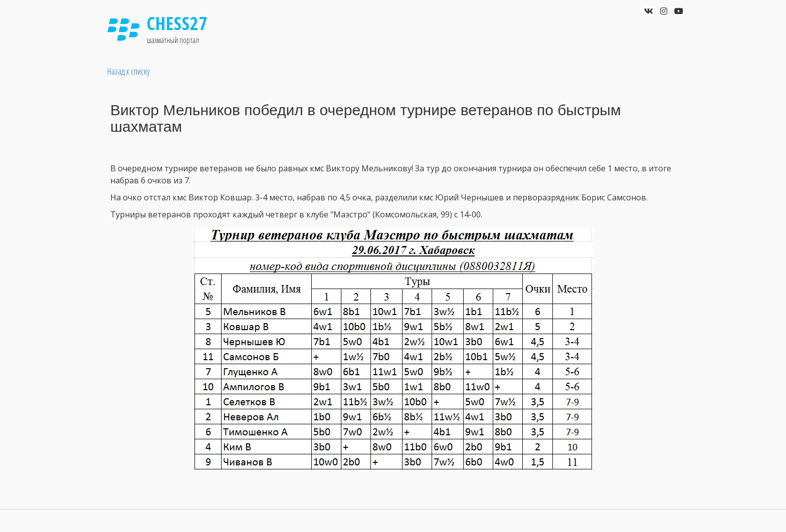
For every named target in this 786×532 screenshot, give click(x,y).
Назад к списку (129, 71)
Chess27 (177, 23)
